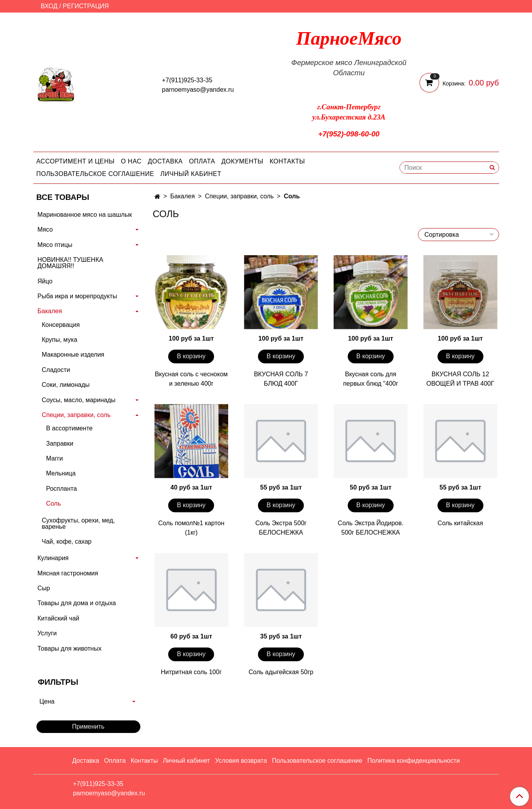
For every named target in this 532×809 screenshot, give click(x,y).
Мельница (61, 473)
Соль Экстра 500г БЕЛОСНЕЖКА (281, 528)
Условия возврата (241, 761)
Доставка (165, 161)
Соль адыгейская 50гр (281, 672)
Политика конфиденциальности (414, 761)
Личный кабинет (191, 174)
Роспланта (62, 489)
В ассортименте (70, 428)
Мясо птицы (55, 245)
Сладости (56, 370)
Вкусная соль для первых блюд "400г (370, 379)
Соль (54, 503)
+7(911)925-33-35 (187, 80)
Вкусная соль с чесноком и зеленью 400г (191, 379)
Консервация (61, 325)
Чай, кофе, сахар (67, 541)
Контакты (287, 161)
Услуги (47, 633)
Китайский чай (59, 618)
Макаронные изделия (73, 355)
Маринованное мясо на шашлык (85, 215)
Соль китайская (460, 523)
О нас (131, 161)
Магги (55, 458)
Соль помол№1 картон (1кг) (191, 528)
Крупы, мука (60, 340)
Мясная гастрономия (68, 573)
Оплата (202, 161)
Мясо (45, 229)
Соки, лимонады (66, 385)
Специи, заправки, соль (239, 196)
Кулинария (53, 558)
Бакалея (182, 196)
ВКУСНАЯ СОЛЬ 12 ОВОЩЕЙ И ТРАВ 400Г (460, 379)
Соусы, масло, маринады (79, 400)
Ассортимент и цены (76, 161)
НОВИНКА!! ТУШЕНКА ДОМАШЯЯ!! (71, 263)
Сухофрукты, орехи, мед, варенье (79, 523)
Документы (242, 161)
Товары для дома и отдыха (77, 603)
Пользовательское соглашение (95, 174)
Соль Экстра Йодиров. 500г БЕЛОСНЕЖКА (371, 528)
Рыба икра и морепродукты (77, 296)
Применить (88, 726)
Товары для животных (70, 648)
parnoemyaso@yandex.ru (198, 90)
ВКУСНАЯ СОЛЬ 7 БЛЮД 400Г (281, 379)
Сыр (44, 588)
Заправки (60, 443)
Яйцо (45, 281)
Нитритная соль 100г (191, 672)
